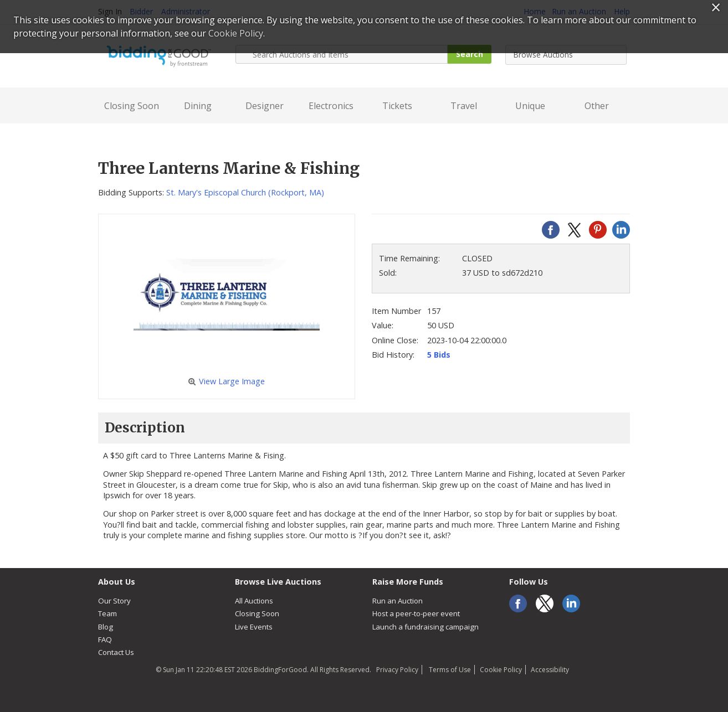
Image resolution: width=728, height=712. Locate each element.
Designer (265, 106)
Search (470, 54)
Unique (530, 106)
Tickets (397, 106)
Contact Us (116, 652)
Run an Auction (398, 601)
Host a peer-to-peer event (416, 613)
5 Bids (439, 355)
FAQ (105, 639)
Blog (106, 627)
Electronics (331, 106)
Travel (464, 106)
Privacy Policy (397, 670)
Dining (198, 106)
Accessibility (550, 670)
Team (107, 613)
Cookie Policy (501, 670)
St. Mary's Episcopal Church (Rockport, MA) (245, 192)
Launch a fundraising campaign (425, 627)
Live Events (254, 627)
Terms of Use (449, 670)
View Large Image (226, 381)
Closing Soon (132, 106)
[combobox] (566, 55)
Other (597, 106)
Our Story (114, 601)
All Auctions (254, 601)
